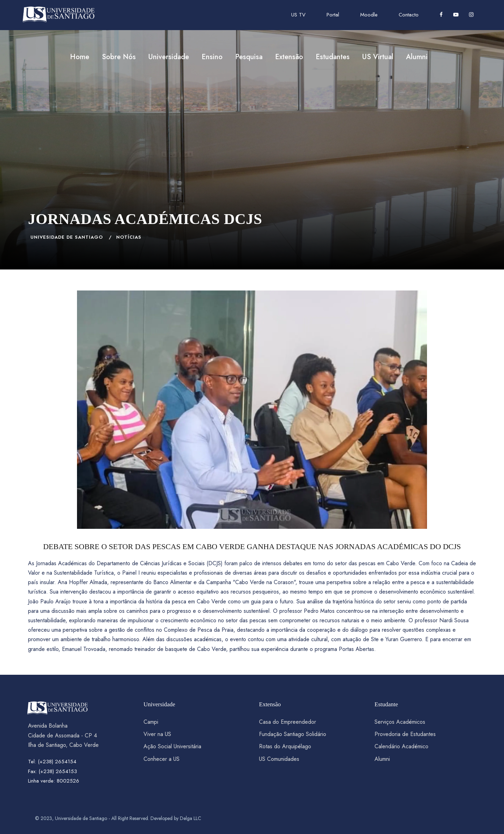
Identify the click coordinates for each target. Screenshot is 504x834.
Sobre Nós (119, 57)
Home (80, 57)
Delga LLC (191, 818)
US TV (298, 15)
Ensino (212, 57)
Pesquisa (249, 57)
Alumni (417, 57)
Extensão (289, 57)
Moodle (369, 15)
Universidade (169, 57)
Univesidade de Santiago (67, 237)
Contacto (409, 15)
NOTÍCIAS (129, 237)
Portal (333, 15)
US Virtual (378, 57)
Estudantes (333, 57)
